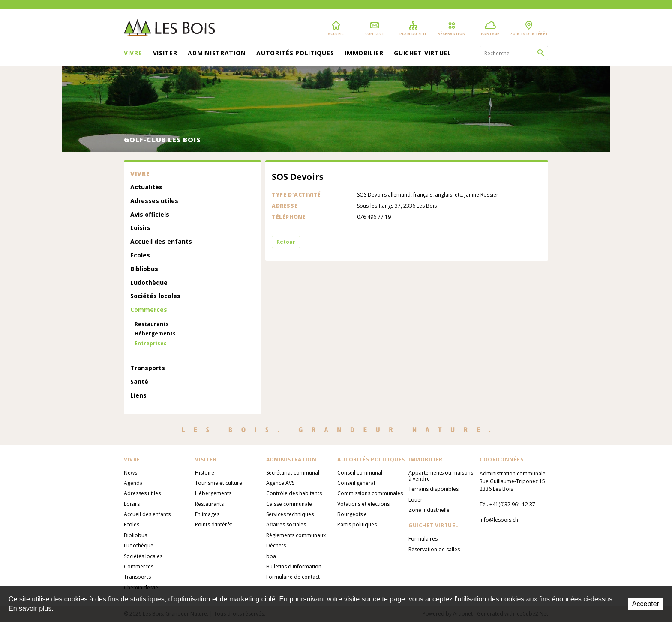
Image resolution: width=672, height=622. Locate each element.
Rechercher (541, 53)
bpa (271, 556)
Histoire (205, 473)
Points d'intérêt (213, 525)
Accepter (646, 604)
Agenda (133, 483)
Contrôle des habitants (294, 493)
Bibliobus (144, 269)
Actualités (146, 187)
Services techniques (290, 514)
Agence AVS (280, 483)
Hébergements (155, 334)
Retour (286, 242)
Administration (217, 54)
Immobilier (364, 54)
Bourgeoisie (352, 514)
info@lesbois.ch (499, 520)
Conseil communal (360, 473)
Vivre (133, 54)
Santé (139, 382)
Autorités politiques (295, 54)
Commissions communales (370, 493)
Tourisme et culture (219, 483)
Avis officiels (150, 215)
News (130, 473)
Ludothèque (149, 283)
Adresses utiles (154, 201)
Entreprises (151, 344)
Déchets (276, 546)
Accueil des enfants (161, 242)
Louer (415, 500)
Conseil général (356, 483)
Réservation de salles (434, 549)
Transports (148, 368)
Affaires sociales (286, 525)
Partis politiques (357, 525)
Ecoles (140, 256)
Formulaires (423, 539)
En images (207, 514)
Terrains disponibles (433, 489)
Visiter (165, 54)
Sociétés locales (155, 296)
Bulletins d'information (294, 567)
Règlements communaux (296, 535)
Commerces (149, 310)
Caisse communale (289, 504)
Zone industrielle (429, 510)
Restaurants (152, 324)
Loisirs (140, 228)
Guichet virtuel (423, 54)
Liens (138, 396)
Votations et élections (363, 504)
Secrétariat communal (293, 473)
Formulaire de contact (293, 577)
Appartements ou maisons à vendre (441, 476)
